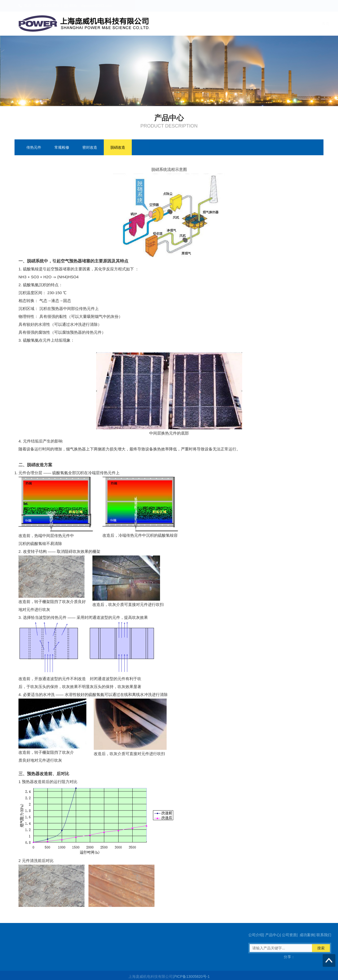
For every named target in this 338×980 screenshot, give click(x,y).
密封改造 (90, 148)
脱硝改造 (118, 148)
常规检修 (62, 148)
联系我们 (313, 23)
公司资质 (264, 23)
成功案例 (289, 23)
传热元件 (34, 148)
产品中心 (240, 23)
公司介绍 (216, 23)
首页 (195, 23)
